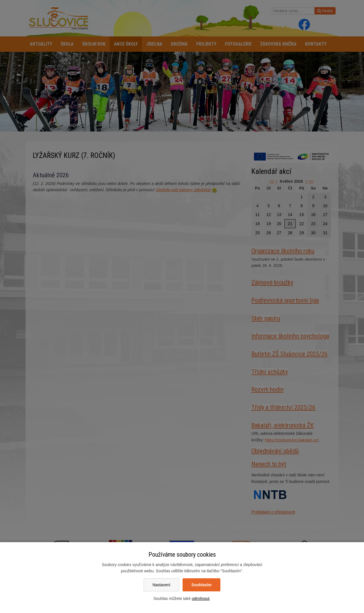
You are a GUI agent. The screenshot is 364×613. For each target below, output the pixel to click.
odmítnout (200, 598)
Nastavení (161, 585)
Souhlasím (201, 585)
